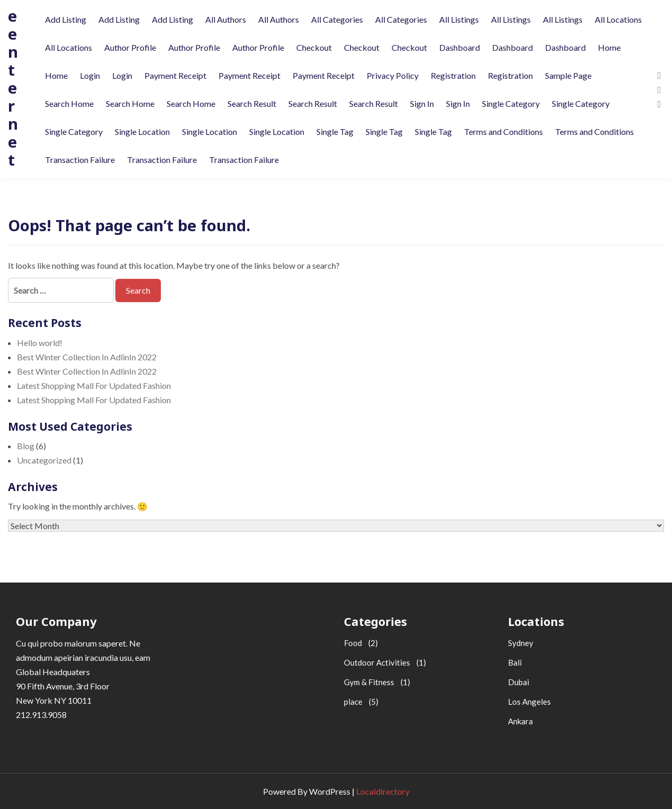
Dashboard (460, 47)
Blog (26, 446)
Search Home (69, 103)
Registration (453, 75)
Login (90, 75)
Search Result (252, 103)
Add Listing (66, 19)
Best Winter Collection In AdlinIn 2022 (87, 357)
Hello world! (40, 343)
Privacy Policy (393, 75)
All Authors (226, 19)
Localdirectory (383, 791)
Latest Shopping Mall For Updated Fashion (94, 385)
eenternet (13, 88)
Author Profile (130, 47)
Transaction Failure (80, 160)
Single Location (142, 131)
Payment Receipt (175, 75)
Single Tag (335, 131)
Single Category (511, 103)
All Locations (618, 19)
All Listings (459, 19)
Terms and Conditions (503, 131)
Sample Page (568, 75)
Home (609, 47)
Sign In (422, 103)
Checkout (314, 47)
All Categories (337, 19)
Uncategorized (44, 460)
